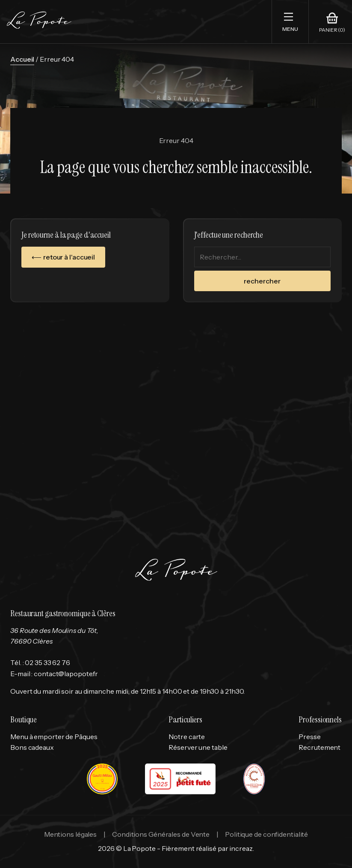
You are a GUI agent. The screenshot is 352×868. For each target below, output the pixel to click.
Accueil (22, 59)
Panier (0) (332, 30)
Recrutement (319, 747)
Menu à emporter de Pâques (54, 737)
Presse (309, 737)
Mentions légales (70, 834)
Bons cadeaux (32, 747)
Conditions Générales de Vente (161, 834)
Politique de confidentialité (266, 834)
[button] (290, 22)
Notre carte (187, 737)
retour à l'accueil (69, 257)
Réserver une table (198, 747)
